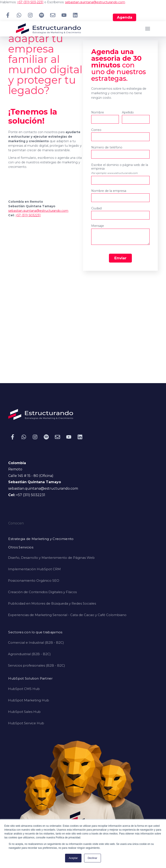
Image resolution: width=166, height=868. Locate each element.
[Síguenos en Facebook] (8, 15)
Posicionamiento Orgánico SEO (34, 581)
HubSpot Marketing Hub (29, 700)
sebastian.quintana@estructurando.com (95, 2)
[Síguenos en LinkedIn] (75, 15)
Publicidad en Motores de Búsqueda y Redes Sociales (52, 603)
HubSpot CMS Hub (24, 689)
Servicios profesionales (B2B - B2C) (37, 665)
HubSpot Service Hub (26, 723)
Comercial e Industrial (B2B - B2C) (36, 643)
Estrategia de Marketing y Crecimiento (41, 539)
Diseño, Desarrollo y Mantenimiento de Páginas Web (51, 558)
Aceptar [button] (73, 858)
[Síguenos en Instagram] (30, 15)
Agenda (125, 17)
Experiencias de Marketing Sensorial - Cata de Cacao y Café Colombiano (67, 615)
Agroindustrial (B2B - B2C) (29, 654)
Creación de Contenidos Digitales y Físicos (42, 592)
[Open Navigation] (148, 29)
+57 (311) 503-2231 (30, 2)
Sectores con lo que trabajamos (35, 632)
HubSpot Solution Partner (30, 679)
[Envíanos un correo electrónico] (53, 15)
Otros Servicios (21, 547)
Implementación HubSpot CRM (34, 569)
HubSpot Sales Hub (24, 712)
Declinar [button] (93, 858)
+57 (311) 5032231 (28, 215)
